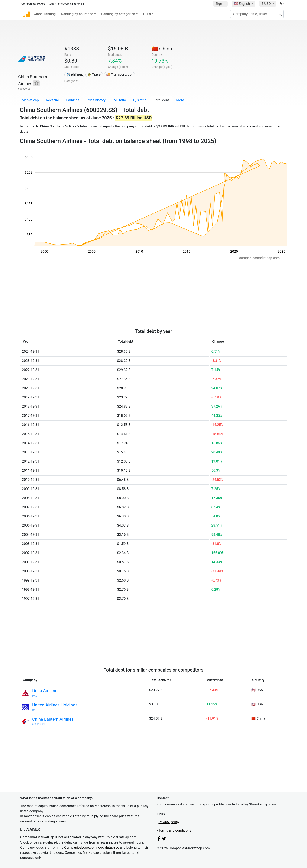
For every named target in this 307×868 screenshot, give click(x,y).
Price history (96, 100)
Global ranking (45, 14)
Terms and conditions (175, 830)
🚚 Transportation (120, 75)
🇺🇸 (242, 4)
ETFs (147, 14)
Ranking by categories (118, 14)
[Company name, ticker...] (257, 14)
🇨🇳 (162, 49)
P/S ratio (140, 100)
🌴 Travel (94, 75)
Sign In (220, 4)
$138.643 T (77, 4)
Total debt (161, 100)
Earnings (73, 100)
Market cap (30, 100)
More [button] (180, 100)
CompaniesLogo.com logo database (92, 847)
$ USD (266, 4)
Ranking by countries (77, 14)
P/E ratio (119, 100)
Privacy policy (169, 822)
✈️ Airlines (74, 75)
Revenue (53, 100)
